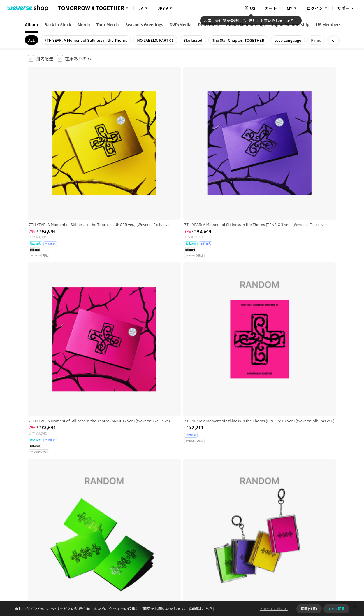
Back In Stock (58, 24)
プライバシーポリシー (145, 524)
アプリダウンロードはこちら (312, 578)
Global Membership (245, 24)
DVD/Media (181, 24)
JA (141, 8)
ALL (32, 40)
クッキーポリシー (233, 524)
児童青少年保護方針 (104, 524)
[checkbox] (41, 58)
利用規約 (32, 524)
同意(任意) (309, 609)
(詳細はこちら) (201, 609)
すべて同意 (336, 609)
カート (271, 8)
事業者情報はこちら (290, 544)
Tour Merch (108, 24)
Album (32, 24)
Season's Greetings (144, 24)
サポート (345, 8)
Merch (84, 24)
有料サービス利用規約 (64, 524)
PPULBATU (209, 24)
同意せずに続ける (274, 609)
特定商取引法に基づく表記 (191, 524)
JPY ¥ (163, 8)
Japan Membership (290, 24)
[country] (250, 8)
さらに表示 (182, 484)
